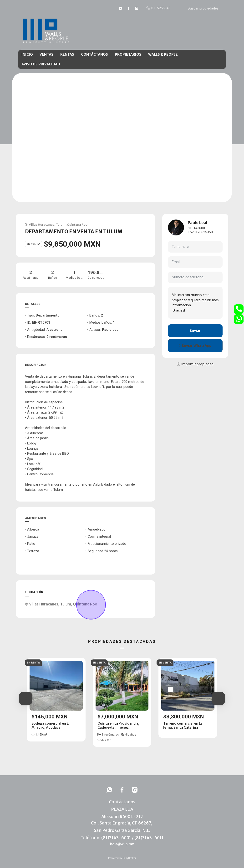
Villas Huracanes (42, 224)
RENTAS (67, 54)
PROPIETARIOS (128, 54)
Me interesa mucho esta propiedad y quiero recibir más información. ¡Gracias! (195, 303)
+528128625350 (200, 232)
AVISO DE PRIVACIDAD (41, 64)
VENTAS (46, 54)
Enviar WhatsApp (195, 346)
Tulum (61, 224)
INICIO (27, 54)
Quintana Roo (77, 224)
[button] (26, 698)
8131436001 (197, 228)
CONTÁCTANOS (94, 54)
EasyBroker (129, 858)
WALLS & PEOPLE (163, 54)
